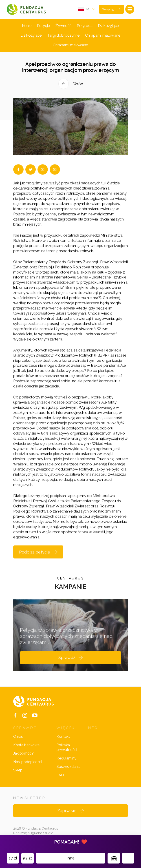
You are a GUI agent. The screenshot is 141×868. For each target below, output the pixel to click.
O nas (18, 736)
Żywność (63, 26)
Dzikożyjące (108, 26)
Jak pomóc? (23, 753)
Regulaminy (66, 758)
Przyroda (85, 26)
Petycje (44, 26)
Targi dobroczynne (63, 35)
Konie (27, 26)
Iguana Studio (42, 833)
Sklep (18, 770)
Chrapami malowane (103, 35)
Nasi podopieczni (28, 762)
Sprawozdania (68, 767)
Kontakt (63, 736)
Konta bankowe (26, 745)
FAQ (60, 775)
